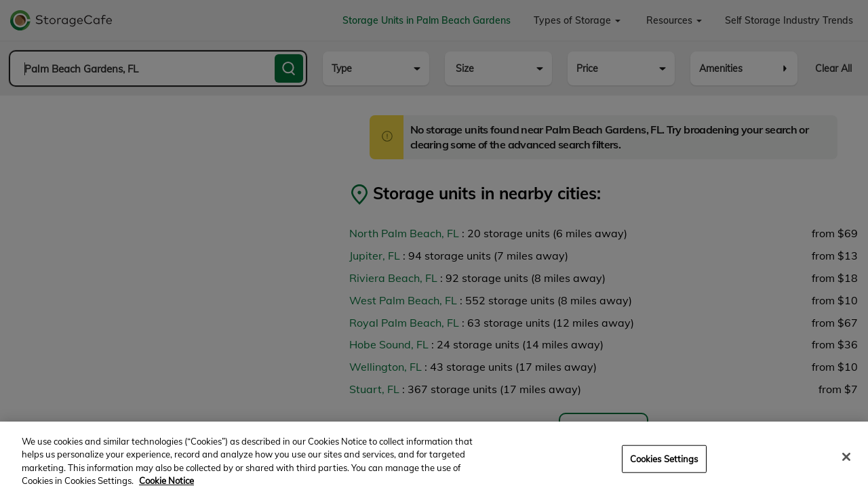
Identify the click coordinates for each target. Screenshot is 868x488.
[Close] (846, 464)
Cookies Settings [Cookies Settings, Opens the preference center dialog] (664, 466)
